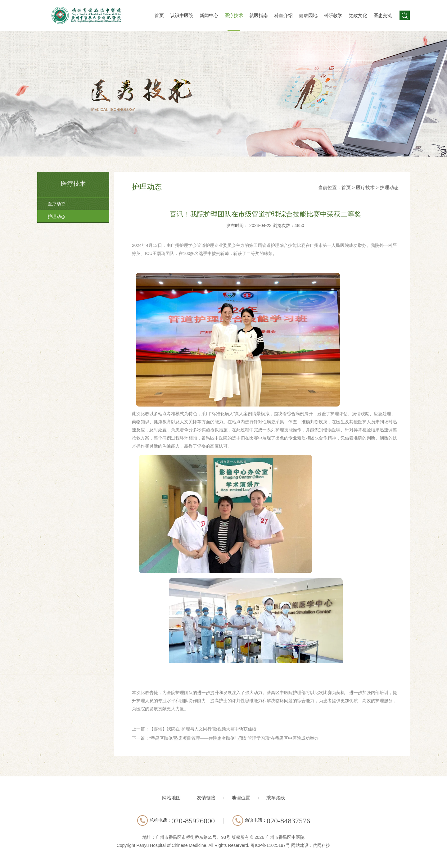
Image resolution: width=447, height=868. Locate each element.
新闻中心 (209, 15)
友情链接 (206, 798)
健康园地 (308, 15)
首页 (159, 15)
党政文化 (358, 15)
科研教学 (333, 15)
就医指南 (259, 15)
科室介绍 (283, 15)
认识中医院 (182, 15)
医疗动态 (56, 204)
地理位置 (241, 798)
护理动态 (56, 216)
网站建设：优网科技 (311, 845)
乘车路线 (276, 798)
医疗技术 (234, 15)
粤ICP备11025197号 (270, 845)
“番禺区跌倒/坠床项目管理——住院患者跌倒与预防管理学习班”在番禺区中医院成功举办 (234, 738)
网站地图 (171, 798)
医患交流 (383, 15)
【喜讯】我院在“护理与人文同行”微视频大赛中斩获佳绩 (203, 729)
